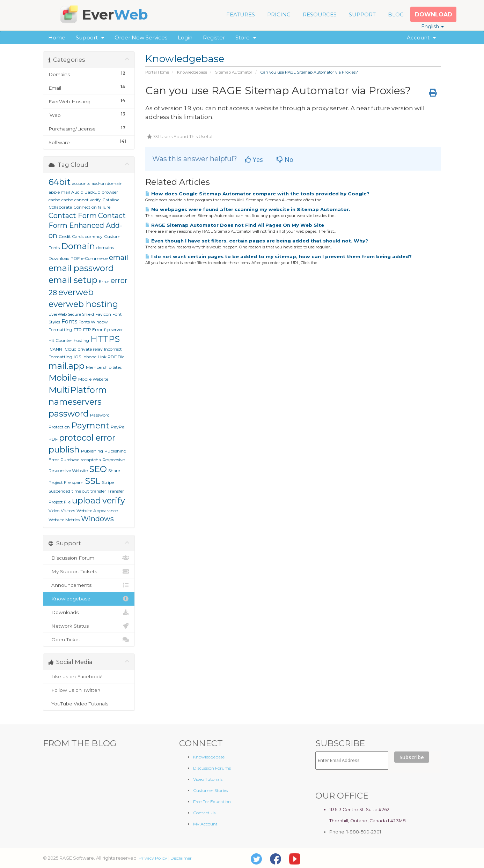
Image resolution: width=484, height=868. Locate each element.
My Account (205, 824)
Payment (90, 425)
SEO (98, 469)
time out (80, 491)
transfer (98, 491)
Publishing (92, 451)
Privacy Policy (153, 858)
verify (114, 500)
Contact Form (73, 216)
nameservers (75, 402)
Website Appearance (97, 511)
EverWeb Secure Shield (71, 314)
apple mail (59, 192)
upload (86, 500)
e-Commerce (94, 258)
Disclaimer (181, 858)
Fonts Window (93, 322)
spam (78, 482)
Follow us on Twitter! (89, 690)
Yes (254, 159)
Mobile (63, 378)
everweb (76, 292)
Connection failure (92, 207)
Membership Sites (104, 367)
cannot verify (88, 200)
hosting (81, 340)
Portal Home (157, 72)
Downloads (89, 612)
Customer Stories (210, 790)
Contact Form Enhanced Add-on (87, 226)
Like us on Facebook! (89, 676)
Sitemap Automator (234, 72)
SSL (93, 481)
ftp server (113, 330)
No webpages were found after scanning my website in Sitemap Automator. (248, 209)
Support (90, 38)
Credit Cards (71, 236)
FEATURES (241, 14)
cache (67, 200)
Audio (77, 192)
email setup (73, 280)
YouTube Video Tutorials (89, 704)
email (119, 257)
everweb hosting (83, 304)
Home (57, 38)
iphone (89, 357)
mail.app (67, 366)
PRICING (279, 14)
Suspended (59, 491)
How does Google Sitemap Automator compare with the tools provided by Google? (257, 194)
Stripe (108, 482)
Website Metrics (64, 520)
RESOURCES (320, 14)
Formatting (60, 330)
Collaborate (60, 207)
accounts (81, 183)
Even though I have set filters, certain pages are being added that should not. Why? (257, 241)
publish (64, 450)
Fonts (69, 321)
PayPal (118, 427)
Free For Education (212, 802)
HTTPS (105, 339)
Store (246, 38)
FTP (78, 330)
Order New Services (141, 38)
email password (81, 268)
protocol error (87, 438)
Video (54, 511)
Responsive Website (68, 470)
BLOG (396, 14)
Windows (97, 519)
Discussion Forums (212, 768)
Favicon (103, 314)
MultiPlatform (78, 390)
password (69, 414)
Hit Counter (60, 340)
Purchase (70, 460)
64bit (60, 182)
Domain (78, 246)
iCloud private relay (83, 349)
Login (185, 38)
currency (94, 236)
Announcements (89, 585)
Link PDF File (111, 357)
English (432, 27)
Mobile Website (93, 379)
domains (105, 248)
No (285, 159)
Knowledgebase (192, 72)
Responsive (113, 460)
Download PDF (64, 258)
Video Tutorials (208, 779)
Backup (92, 192)
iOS (77, 357)
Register (214, 38)
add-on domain (107, 183)
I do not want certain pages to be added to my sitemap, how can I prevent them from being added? (278, 256)
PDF (53, 439)
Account (421, 38)
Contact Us (204, 813)
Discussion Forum (89, 558)
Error (104, 281)
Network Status (89, 626)
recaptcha (91, 460)
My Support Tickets (89, 571)
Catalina (111, 200)
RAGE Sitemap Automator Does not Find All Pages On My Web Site (235, 225)
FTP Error (93, 330)
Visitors (68, 511)
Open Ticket (89, 639)
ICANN (55, 349)
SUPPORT (362, 14)
